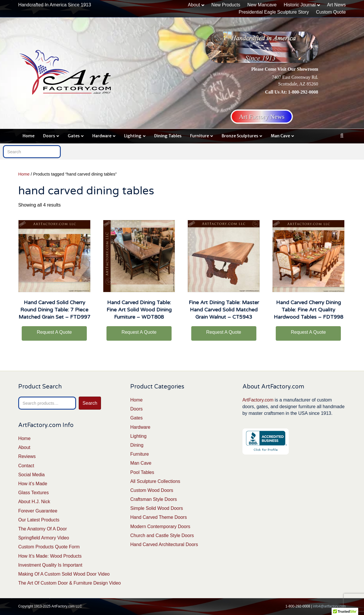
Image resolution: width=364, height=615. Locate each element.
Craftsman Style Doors (153, 499)
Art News (336, 5)
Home (29, 136)
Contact (26, 466)
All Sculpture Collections (155, 481)
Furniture (200, 136)
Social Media (32, 475)
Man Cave (280, 136)
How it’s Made (33, 484)
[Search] (342, 136)
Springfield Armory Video (44, 538)
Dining (137, 445)
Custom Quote (331, 12)
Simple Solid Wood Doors (157, 508)
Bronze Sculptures (240, 136)
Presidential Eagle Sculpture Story (274, 12)
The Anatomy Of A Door (43, 529)
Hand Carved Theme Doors (158, 517)
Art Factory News (262, 117)
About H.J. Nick (34, 502)
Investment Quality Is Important (50, 565)
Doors (49, 136)
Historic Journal (299, 5)
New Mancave (262, 5)
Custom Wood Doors (152, 490)
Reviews (27, 456)
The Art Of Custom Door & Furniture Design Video (70, 583)
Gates (74, 136)
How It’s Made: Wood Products (50, 556)
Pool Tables (142, 472)
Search (90, 403)
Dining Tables (168, 136)
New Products (226, 5)
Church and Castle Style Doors (162, 535)
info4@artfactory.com (329, 606)
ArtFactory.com (258, 400)
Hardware (102, 136)
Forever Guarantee (38, 511)
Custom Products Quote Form (49, 547)
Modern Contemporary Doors (160, 527)
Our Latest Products (39, 520)
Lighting (133, 136)
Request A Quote (54, 332)
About (194, 5)
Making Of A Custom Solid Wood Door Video (64, 574)
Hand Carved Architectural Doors (164, 544)
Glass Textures (34, 493)
